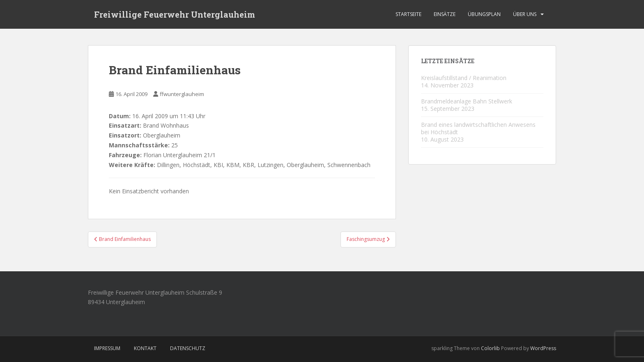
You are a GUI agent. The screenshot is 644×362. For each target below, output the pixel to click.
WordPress (543, 348)
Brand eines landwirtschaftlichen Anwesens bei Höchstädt (478, 128)
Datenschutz (188, 348)
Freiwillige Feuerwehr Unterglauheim (175, 14)
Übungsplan (484, 14)
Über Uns (525, 14)
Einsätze (445, 14)
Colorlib (490, 348)
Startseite (408, 14)
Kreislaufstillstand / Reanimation (464, 78)
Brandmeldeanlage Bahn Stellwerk (467, 101)
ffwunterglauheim (182, 94)
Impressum (107, 348)
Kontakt (145, 348)
